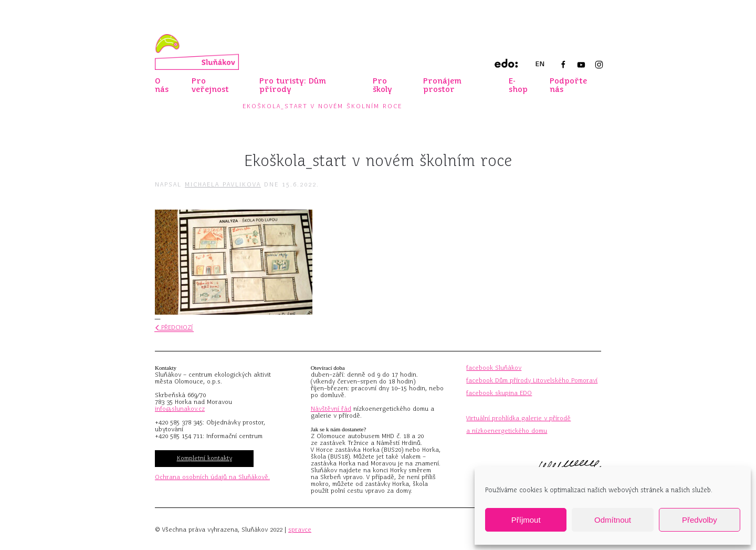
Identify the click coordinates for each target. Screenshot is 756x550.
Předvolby (700, 520)
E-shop (518, 85)
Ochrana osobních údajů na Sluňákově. (212, 477)
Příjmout (526, 520)
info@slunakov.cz (180, 409)
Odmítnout (613, 520)
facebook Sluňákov (494, 368)
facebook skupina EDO (499, 393)
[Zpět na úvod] (197, 52)
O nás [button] (162, 85)
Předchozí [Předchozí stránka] (174, 327)
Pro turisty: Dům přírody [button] (293, 85)
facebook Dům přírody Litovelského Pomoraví (532, 380)
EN (540, 64)
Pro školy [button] (382, 85)
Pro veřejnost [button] (210, 85)
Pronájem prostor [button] (442, 85)
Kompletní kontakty (204, 458)
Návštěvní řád (331, 409)
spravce (300, 530)
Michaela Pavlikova (223, 184)
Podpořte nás (568, 85)
